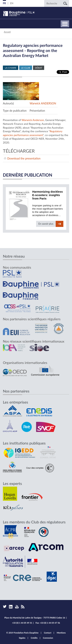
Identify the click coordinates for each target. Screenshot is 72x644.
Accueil (7, 32)
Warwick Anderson (33, 120)
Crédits (34, 638)
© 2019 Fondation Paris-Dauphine (22, 633)
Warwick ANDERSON (43, 103)
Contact (48, 633)
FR (4, 3)
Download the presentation (24, 158)
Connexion (48, 638)
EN (12, 3)
